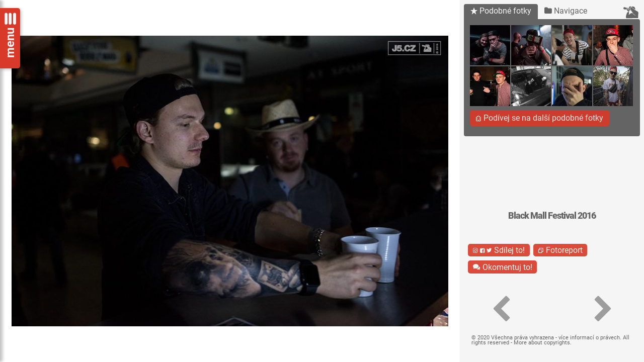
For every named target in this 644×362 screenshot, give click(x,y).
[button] (501, 309)
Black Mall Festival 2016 (552, 216)
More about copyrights (542, 343)
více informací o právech (589, 338)
